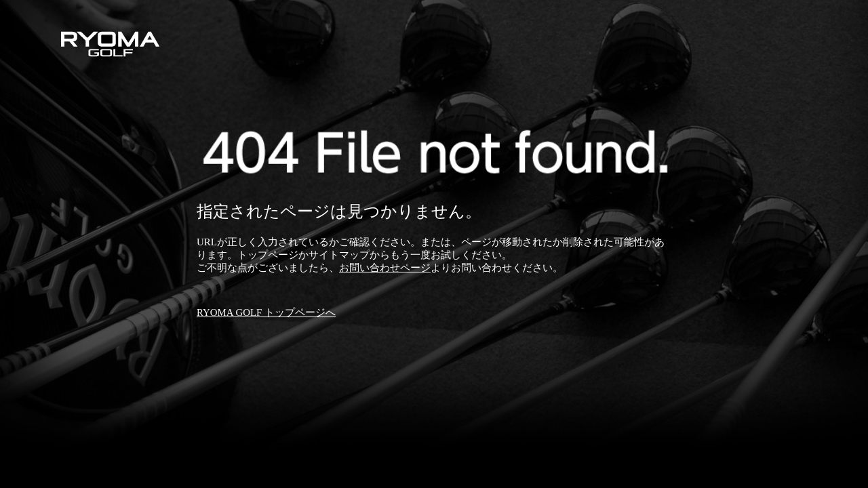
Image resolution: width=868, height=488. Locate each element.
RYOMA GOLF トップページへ (266, 312)
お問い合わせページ (385, 268)
